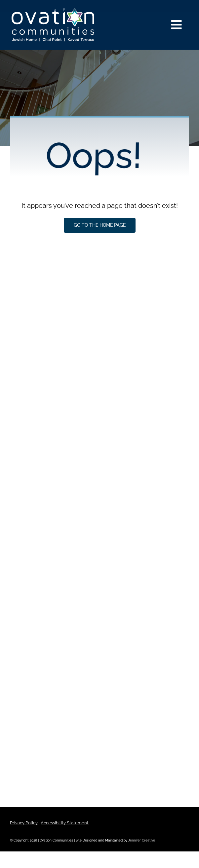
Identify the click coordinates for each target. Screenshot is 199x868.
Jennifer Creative (142, 840)
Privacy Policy (24, 823)
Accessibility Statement (65, 823)
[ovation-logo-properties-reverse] (53, 11)
